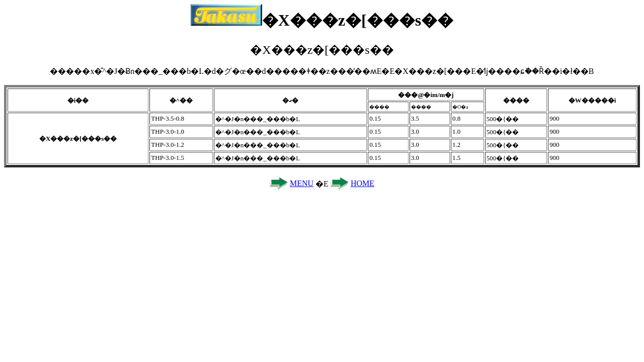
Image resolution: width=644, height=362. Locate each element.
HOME (363, 183)
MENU (302, 183)
